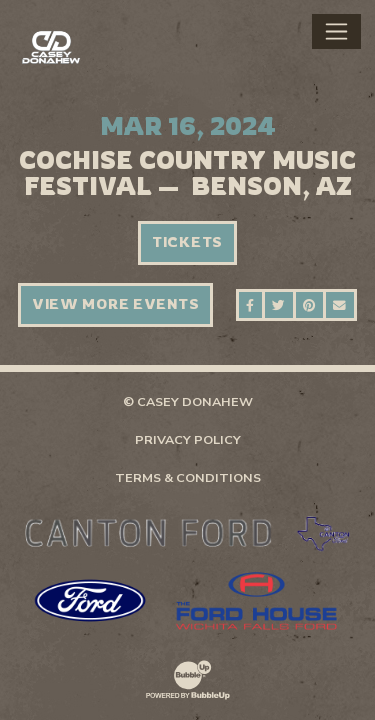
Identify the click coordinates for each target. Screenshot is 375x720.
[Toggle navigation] (336, 31)
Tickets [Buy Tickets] (187, 242)
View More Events (116, 304)
